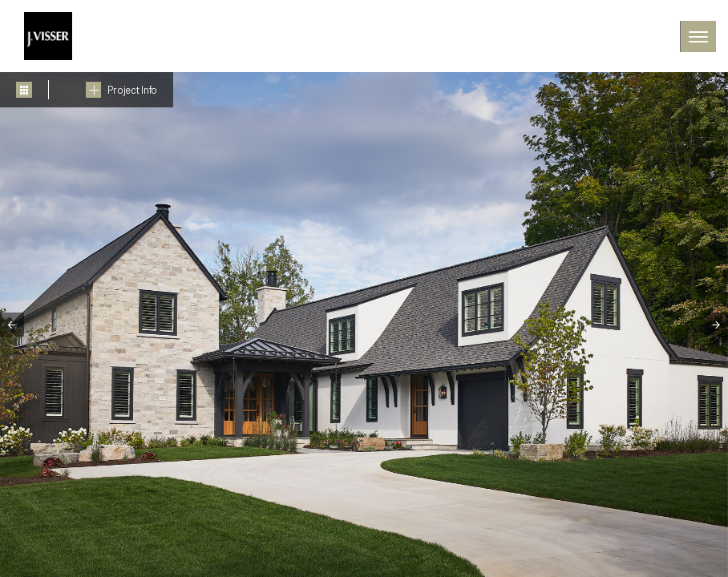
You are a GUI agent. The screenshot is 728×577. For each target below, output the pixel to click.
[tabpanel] (364, 325)
